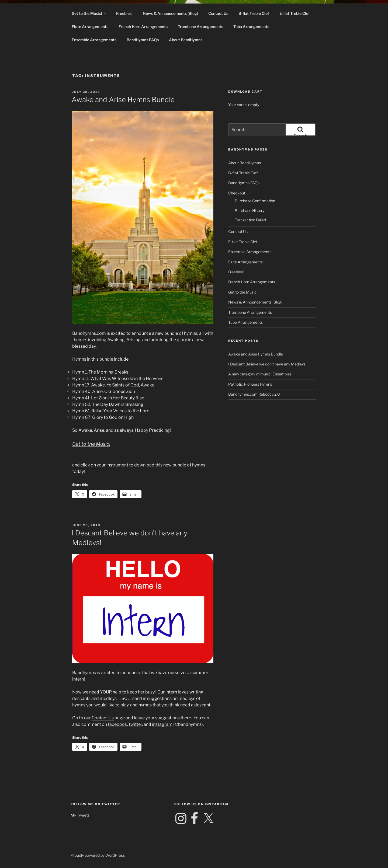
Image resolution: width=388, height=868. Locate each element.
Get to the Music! (89, 13)
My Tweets (80, 815)
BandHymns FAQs (143, 40)
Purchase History (250, 210)
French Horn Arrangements (143, 27)
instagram (162, 724)
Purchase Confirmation (255, 201)
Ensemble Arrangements (94, 40)
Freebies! (124, 13)
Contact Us (218, 13)
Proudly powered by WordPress (98, 855)
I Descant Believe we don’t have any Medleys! (267, 364)
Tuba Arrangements (251, 27)
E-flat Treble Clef (295, 13)
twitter (135, 724)
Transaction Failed (250, 220)
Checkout (237, 193)
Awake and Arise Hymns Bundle (123, 100)
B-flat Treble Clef (254, 13)
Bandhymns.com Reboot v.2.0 (254, 394)
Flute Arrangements (90, 27)
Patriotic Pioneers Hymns (250, 384)
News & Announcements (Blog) (170, 13)
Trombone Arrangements (200, 27)
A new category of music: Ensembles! (260, 374)
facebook (117, 724)
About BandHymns (186, 40)
